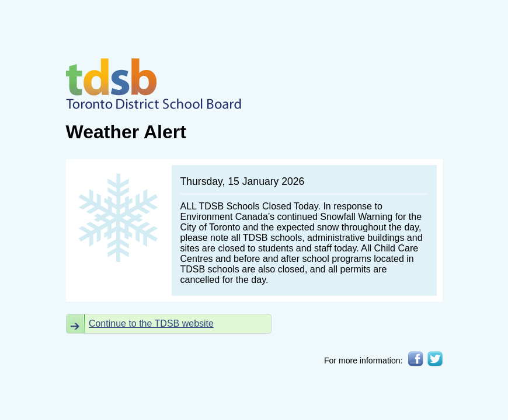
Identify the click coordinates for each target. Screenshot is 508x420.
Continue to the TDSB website (151, 323)
